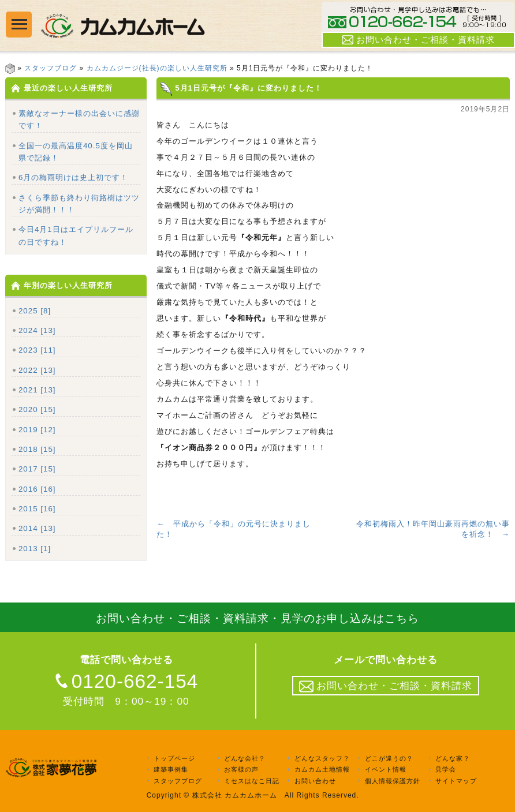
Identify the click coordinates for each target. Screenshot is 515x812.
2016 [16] (37, 489)
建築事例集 (171, 770)
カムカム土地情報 (322, 770)
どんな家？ (453, 758)
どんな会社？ (245, 758)
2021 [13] (37, 390)
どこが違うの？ (389, 758)
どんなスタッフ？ (322, 758)
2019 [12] (37, 430)
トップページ (174, 758)
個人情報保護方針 (393, 781)
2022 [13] (37, 370)
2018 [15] (37, 449)
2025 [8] (35, 311)
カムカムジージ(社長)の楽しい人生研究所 (157, 68)
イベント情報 (386, 770)
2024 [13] (37, 330)
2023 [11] (37, 350)
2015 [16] (37, 509)
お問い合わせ (315, 781)
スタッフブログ (51, 68)
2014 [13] (37, 528)
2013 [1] (35, 549)
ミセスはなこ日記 (252, 781)
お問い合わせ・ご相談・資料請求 (418, 40)
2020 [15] (37, 409)
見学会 (446, 770)
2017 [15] (37, 469)
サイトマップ (456, 781)
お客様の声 (241, 770)
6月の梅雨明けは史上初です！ (73, 177)
